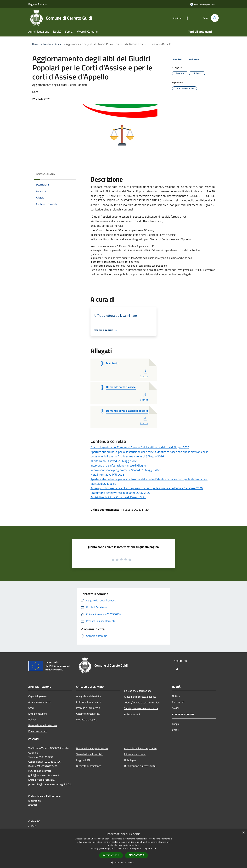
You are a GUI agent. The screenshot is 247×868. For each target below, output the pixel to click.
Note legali (130, 760)
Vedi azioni (196, 60)
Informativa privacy (135, 754)
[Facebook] (186, 18)
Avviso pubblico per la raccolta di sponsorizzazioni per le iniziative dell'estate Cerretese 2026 (147, 488)
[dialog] (123, 849)
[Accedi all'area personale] (202, 4)
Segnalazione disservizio (90, 754)
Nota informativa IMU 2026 (107, 475)
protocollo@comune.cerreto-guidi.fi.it (50, 784)
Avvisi (58, 44)
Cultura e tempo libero (89, 702)
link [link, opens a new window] (155, 848)
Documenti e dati (38, 731)
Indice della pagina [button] (45, 174)
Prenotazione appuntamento (92, 748)
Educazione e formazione (138, 691)
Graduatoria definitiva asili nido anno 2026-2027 (121, 493)
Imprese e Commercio (88, 708)
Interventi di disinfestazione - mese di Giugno (118, 465)
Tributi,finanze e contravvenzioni (142, 702)
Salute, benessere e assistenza (141, 708)
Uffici (31, 708)
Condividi (180, 60)
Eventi (176, 730)
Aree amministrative (40, 702)
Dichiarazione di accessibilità (140, 766)
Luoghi (176, 724)
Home (35, 44)
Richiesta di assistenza (89, 766)
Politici (32, 719)
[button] (123, 862)
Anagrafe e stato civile (89, 696)
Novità (47, 44)
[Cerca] (215, 18)
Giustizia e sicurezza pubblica (140, 697)
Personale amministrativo (42, 725)
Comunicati (178, 702)
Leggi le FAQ (83, 760)
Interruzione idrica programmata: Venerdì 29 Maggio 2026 (126, 470)
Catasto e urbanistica (88, 714)
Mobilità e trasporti (87, 719)
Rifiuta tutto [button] (137, 855)
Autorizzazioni (132, 714)
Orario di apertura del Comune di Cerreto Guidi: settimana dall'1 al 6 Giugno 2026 (140, 447)
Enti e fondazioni (38, 714)
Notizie (176, 696)
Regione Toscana (37, 4)
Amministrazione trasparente (140, 748)
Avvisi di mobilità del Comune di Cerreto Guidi (118, 497)
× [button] (243, 833)
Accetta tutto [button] (111, 855)
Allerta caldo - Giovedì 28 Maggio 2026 (114, 461)
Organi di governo (38, 696)
